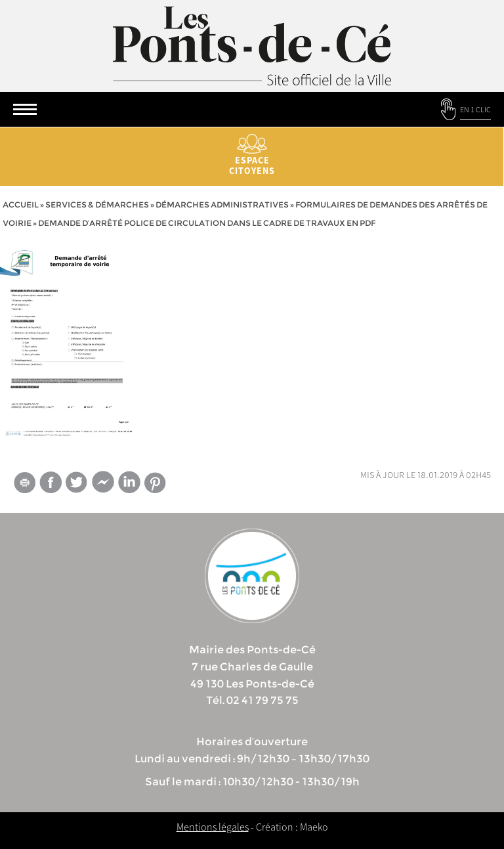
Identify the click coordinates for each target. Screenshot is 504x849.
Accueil (21, 205)
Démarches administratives (222, 205)
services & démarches (97, 205)
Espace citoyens (252, 155)
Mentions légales (213, 827)
